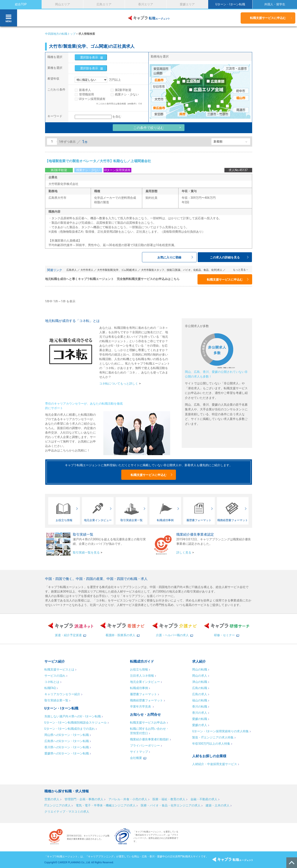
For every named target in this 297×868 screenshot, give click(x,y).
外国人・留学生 (275, 4)
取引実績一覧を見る (86, 552)
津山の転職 (200, 682)
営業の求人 (52, 799)
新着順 (218, 141)
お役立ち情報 (139, 669)
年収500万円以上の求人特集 (211, 744)
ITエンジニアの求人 (58, 805)
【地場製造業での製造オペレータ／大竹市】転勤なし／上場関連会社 (98, 161)
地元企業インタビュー (145, 682)
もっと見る (239, 270)
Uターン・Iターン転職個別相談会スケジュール (76, 722)
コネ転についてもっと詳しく (119, 384)
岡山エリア (63, 4)
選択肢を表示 (89, 57)
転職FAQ (50, 688)
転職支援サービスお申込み (148, 722)
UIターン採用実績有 (92, 99)
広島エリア (104, 4)
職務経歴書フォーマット (146, 700)
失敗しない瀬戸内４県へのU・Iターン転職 (73, 716)
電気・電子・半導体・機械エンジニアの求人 (106, 805)
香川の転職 (200, 707)
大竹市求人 (87, 270)
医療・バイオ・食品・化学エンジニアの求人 (171, 805)
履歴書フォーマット (143, 694)
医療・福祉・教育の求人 (169, 799)
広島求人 (72, 270)
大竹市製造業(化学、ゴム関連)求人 (117, 270)
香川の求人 (200, 713)
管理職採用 (86, 94)
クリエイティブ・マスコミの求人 (67, 812)
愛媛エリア (187, 4)
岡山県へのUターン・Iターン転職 (67, 735)
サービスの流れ (55, 676)
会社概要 (136, 758)
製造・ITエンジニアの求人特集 (213, 737)
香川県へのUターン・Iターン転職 (67, 747)
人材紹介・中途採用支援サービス (215, 764)
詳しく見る (184, 552)
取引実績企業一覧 (56, 700)
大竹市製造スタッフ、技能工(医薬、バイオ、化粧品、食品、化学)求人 (182, 270)
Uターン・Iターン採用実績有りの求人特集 (220, 731)
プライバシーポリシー (145, 745)
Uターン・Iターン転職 (230, 4)
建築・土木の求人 (218, 805)
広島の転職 (200, 688)
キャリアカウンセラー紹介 (62, 694)
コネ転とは (52, 682)
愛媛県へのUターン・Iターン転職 (67, 753)
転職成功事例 (139, 688)
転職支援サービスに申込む (268, 18)
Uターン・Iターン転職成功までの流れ (70, 729)
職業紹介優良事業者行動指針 (149, 739)
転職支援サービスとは (59, 669)
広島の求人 (200, 694)
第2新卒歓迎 (123, 90)
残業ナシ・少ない (127, 94)
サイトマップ (139, 752)
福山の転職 (200, 700)
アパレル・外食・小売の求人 (128, 799)
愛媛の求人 (200, 725)
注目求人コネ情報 (142, 676)
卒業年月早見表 (141, 707)
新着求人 (85, 90)
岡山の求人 (200, 676)
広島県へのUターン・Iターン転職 (67, 741)
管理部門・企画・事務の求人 (84, 799)
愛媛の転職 (200, 719)
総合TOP (21, 4)
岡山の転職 (200, 669)
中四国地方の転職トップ (60, 34)
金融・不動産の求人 (204, 799)
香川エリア (146, 4)
